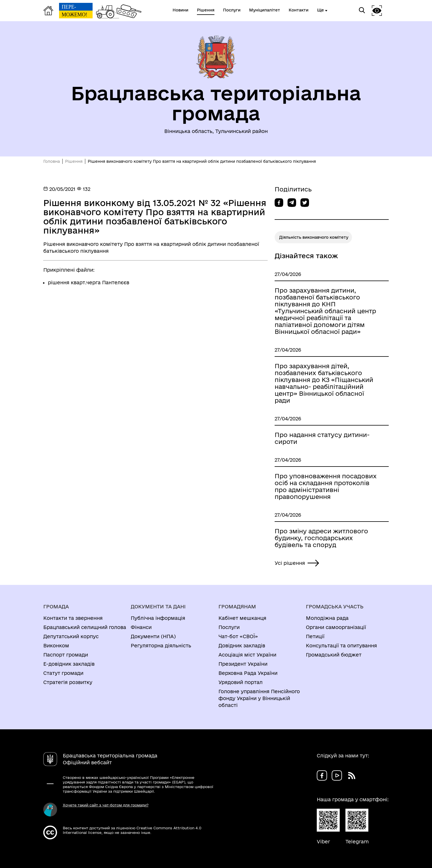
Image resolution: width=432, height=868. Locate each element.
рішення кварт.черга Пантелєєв (89, 282)
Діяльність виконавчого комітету (314, 237)
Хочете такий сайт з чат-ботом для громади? (106, 805)
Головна (52, 161)
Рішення (74, 161)
